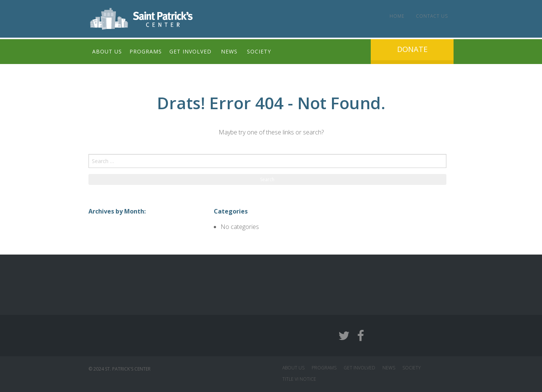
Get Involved (190, 51)
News (229, 51)
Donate (412, 49)
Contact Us (432, 16)
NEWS (389, 368)
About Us (107, 51)
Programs (146, 51)
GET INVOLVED (359, 368)
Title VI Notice (299, 379)
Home (397, 16)
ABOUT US (293, 368)
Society (259, 51)
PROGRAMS (324, 368)
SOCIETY (412, 368)
